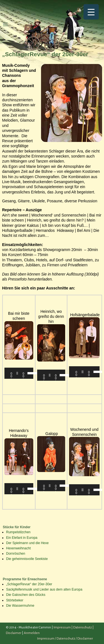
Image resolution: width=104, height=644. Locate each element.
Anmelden (32, 633)
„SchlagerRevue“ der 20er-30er (29, 584)
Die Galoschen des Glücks (26, 595)
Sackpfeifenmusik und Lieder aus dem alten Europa (44, 589)
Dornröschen (16, 554)
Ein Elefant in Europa (22, 538)
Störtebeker (15, 600)
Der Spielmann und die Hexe (27, 543)
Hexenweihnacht (18, 548)
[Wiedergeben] (12, 373)
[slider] (17, 373)
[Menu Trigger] (91, 12)
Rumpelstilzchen (18, 532)
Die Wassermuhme (20, 606)
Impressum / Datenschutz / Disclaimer (65, 639)
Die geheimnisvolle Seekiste (27, 559)
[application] (19, 373)
